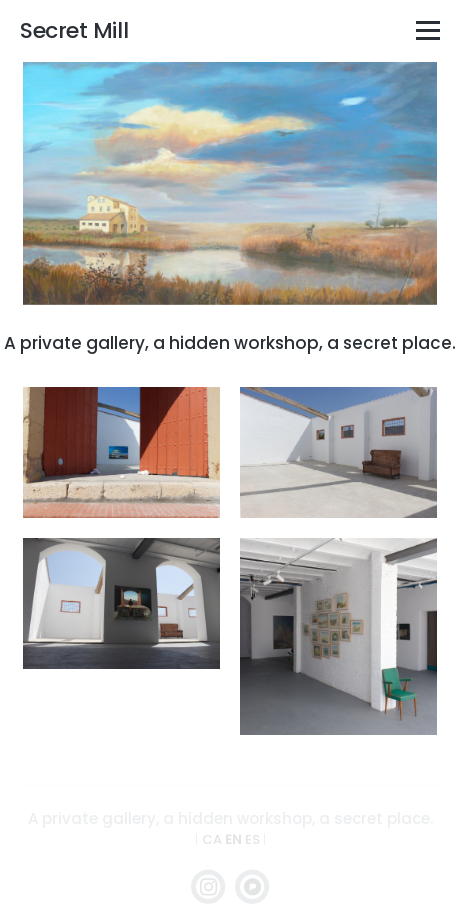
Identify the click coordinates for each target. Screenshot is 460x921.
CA (213, 839)
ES (254, 839)
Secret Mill (74, 30)
